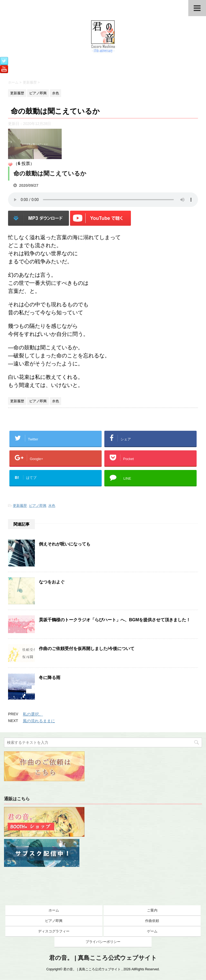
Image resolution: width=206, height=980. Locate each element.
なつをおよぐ (52, 582)
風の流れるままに (39, 721)
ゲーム (152, 931)
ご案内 (152, 910)
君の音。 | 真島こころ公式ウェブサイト (103, 958)
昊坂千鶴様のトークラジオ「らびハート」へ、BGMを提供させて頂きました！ (115, 620)
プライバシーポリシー (103, 942)
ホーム (54, 910)
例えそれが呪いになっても (65, 544)
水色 (52, 506)
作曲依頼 (152, 921)
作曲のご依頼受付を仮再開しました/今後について (87, 649)
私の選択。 (33, 714)
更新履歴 (20, 506)
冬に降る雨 (50, 678)
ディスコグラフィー (54, 931)
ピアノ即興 (38, 506)
